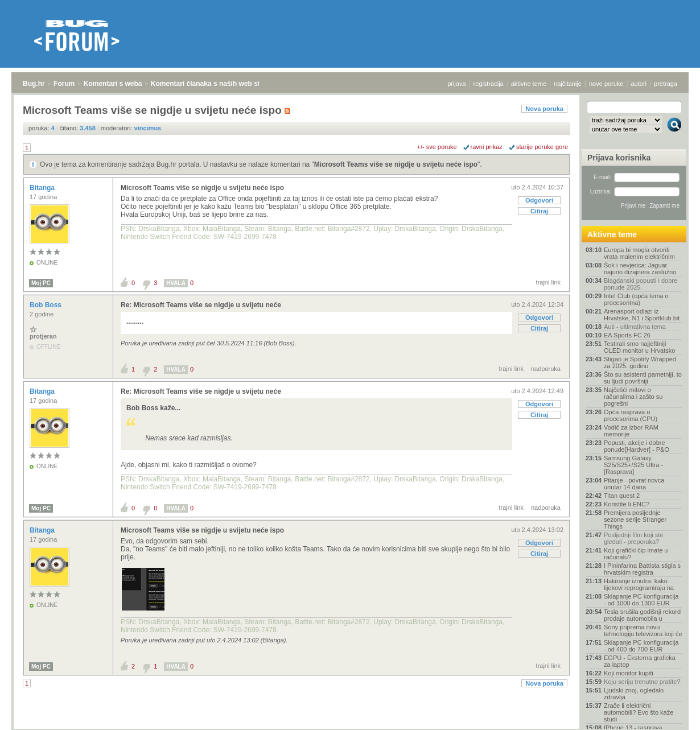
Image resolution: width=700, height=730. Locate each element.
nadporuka (546, 369)
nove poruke (606, 84)
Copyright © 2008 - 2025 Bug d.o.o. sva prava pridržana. (350, 727)
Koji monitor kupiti (629, 673)
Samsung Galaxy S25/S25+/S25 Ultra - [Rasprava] (633, 465)
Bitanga (43, 188)
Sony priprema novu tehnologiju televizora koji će (643, 630)
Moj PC (41, 283)
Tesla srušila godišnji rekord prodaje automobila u (642, 615)
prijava (456, 84)
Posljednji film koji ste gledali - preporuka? (634, 538)
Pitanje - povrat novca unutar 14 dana (634, 484)
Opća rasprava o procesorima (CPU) (631, 415)
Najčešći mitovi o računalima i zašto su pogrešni (633, 397)
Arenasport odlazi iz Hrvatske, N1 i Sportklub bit (642, 315)
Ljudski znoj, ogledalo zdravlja (634, 694)
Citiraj (539, 211)
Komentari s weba (113, 84)
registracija (489, 84)
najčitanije (568, 84)
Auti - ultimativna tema (635, 327)
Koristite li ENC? (627, 504)
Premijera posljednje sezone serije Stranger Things (635, 519)
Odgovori (539, 200)
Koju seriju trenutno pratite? (642, 682)
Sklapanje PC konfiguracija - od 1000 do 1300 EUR (641, 600)
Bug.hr (34, 84)
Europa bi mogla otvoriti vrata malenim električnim (639, 253)
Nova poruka (544, 109)
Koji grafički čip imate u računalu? (636, 554)
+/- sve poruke (437, 147)
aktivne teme (529, 84)
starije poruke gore (542, 147)
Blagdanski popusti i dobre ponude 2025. (641, 284)
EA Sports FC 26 (627, 335)
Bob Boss (46, 305)
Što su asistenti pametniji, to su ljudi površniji (643, 378)
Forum (64, 84)
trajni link (548, 282)
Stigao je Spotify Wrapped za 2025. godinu (640, 362)
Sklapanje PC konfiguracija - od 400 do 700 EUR (641, 646)
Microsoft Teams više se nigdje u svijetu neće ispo (396, 164)
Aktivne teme (612, 234)
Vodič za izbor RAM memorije (631, 431)
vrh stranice (669, 713)
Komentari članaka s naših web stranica (215, 84)
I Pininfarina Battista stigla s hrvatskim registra (642, 569)
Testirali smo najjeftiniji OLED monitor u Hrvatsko (639, 347)
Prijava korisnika (619, 158)
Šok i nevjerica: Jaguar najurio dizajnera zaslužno (640, 269)
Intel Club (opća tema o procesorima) (636, 299)
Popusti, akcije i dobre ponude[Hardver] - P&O (637, 446)
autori (639, 84)
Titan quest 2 (622, 496)
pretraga (666, 84)
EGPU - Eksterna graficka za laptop (640, 661)
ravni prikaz (487, 147)
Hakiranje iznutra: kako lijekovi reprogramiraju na (639, 584)
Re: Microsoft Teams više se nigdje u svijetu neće (201, 305)
